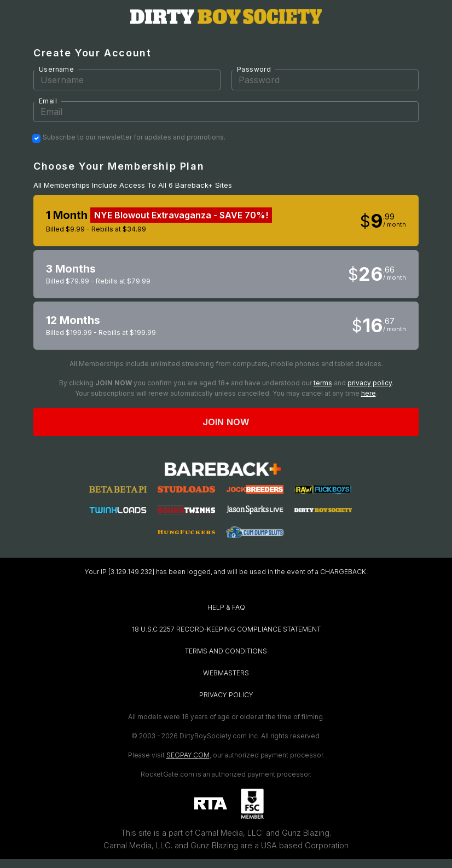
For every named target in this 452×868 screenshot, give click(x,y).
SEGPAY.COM (188, 755)
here (369, 393)
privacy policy (370, 383)
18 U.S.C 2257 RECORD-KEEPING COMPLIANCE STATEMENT (226, 629)
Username (56, 69)
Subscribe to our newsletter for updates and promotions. (134, 137)
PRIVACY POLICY (226, 695)
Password (254, 69)
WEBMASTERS (226, 673)
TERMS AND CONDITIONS (226, 651)
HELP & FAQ (226, 607)
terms (323, 383)
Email (48, 101)
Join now (226, 422)
